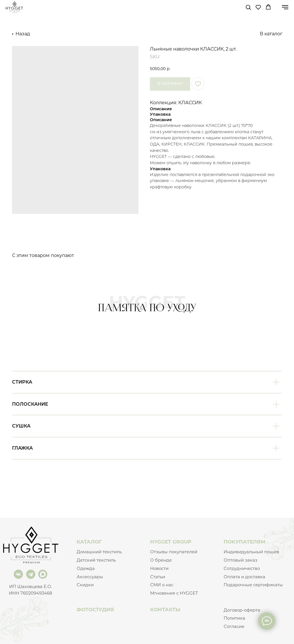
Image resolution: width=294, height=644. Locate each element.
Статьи (158, 577)
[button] (248, 7)
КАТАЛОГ (89, 542)
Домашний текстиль (99, 552)
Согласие (234, 626)
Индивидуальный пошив (251, 552)
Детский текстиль (96, 560)
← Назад (21, 34)
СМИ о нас (162, 585)
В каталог (271, 34)
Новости (159, 568)
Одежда (86, 568)
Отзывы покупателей (174, 552)
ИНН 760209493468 (31, 593)
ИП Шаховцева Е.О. (31, 587)
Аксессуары (90, 577)
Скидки (85, 585)
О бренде (161, 560)
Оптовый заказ (240, 560)
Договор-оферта (242, 610)
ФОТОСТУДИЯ (95, 609)
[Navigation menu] (285, 7)
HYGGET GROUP (171, 542)
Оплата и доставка (244, 577)
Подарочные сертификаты (253, 585)
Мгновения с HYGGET (174, 593)
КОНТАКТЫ (165, 609)
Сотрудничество (242, 568)
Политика (234, 618)
